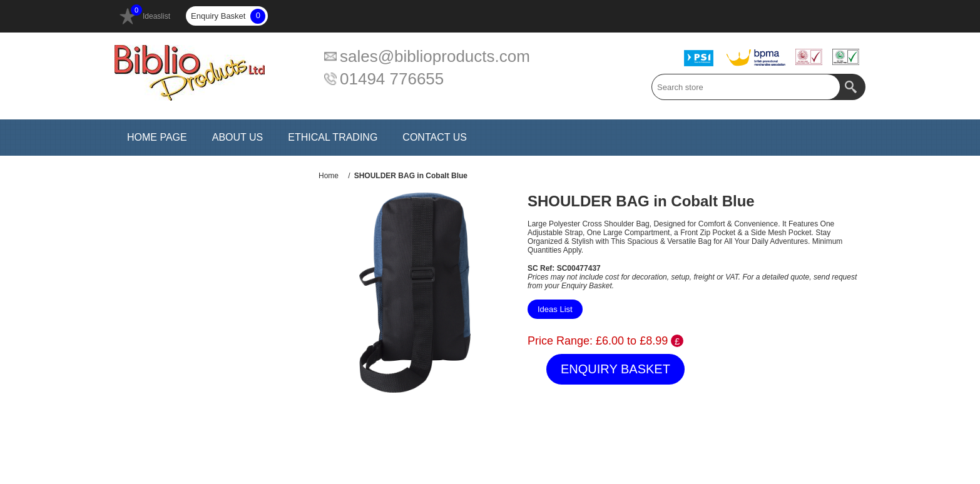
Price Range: (560, 341)
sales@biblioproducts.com (435, 56)
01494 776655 (392, 79)
